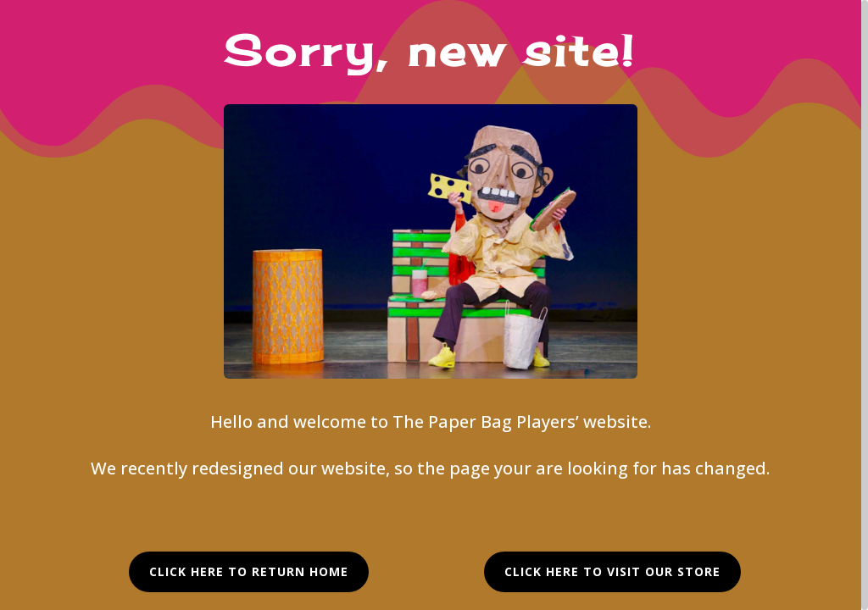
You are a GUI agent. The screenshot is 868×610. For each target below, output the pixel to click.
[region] (434, 305)
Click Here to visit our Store (612, 571)
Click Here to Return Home (249, 571)
